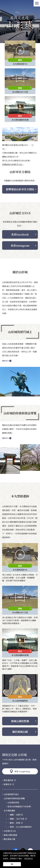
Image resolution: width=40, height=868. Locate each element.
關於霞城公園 (20, 732)
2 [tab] (20, 37)
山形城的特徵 (13, 803)
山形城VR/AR (10, 831)
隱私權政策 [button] (29, 859)
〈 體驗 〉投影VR (15, 815)
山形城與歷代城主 (11, 794)
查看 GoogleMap (22, 771)
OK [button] (12, 864)
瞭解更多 (5, 361)
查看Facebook (20, 234)
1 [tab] (18, 37)
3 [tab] (22, 37)
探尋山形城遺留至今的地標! (19, 807)
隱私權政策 (8, 780)
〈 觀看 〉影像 (14, 823)
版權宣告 (7, 784)
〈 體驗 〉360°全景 (16, 819)
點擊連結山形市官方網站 (20, 189)
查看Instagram (20, 245)
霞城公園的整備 (20, 721)
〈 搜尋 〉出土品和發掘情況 (20, 827)
